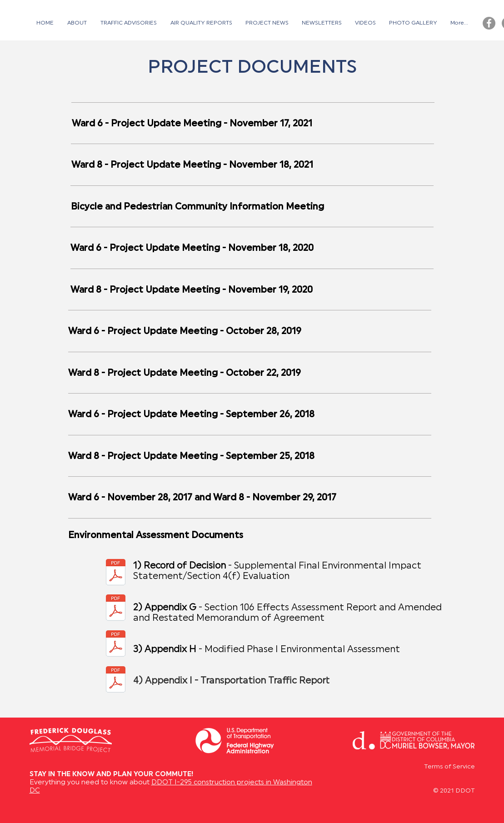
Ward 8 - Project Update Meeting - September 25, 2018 (191, 457)
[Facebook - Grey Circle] (489, 23)
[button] (129, 23)
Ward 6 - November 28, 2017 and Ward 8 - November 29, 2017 (202, 498)
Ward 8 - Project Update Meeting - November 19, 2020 (192, 290)
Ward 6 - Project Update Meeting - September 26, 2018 (191, 415)
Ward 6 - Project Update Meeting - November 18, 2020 (192, 249)
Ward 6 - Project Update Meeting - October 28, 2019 (185, 332)
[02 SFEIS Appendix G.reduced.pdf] (116, 609)
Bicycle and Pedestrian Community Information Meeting (197, 207)
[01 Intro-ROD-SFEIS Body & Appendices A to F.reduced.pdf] (116, 573)
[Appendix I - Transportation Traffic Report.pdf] (116, 680)
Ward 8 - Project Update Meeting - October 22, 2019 (185, 374)
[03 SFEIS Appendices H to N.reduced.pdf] (116, 644)
